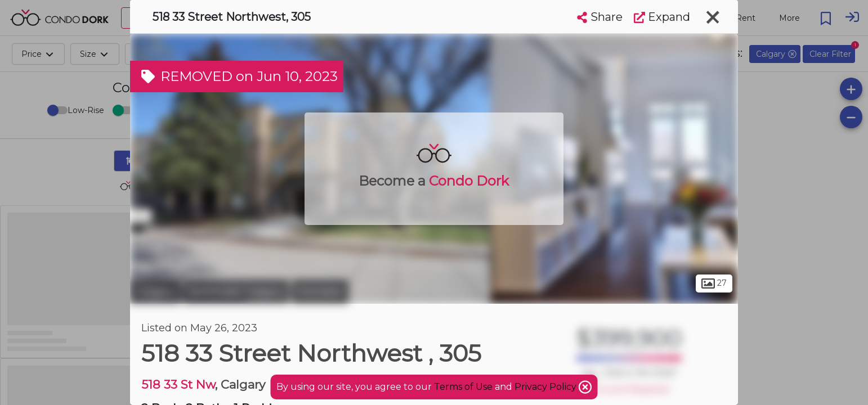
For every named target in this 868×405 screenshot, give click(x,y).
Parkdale (320, 291)
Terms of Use (463, 387)
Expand (662, 17)
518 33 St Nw (178, 384)
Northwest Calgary (236, 291)
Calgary (155, 291)
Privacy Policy (547, 387)
